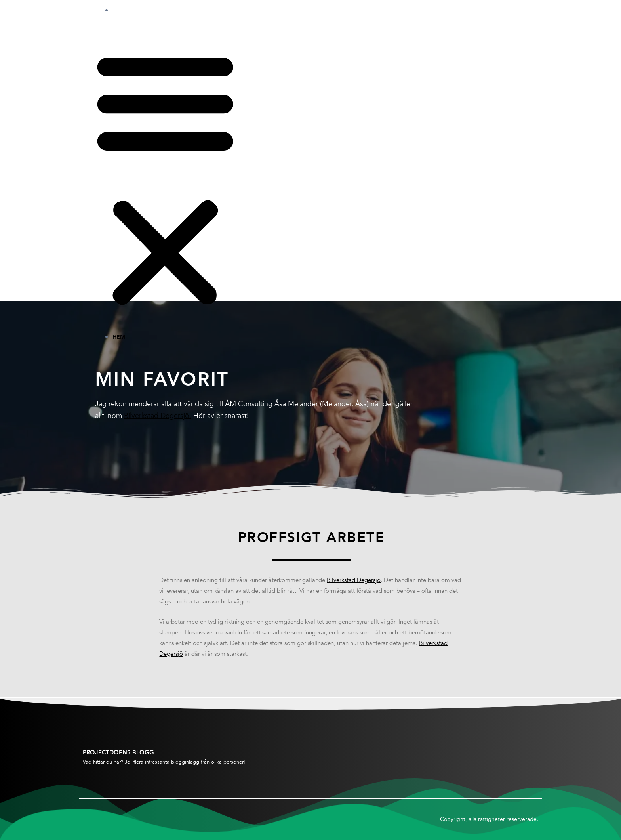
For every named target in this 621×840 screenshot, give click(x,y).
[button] (165, 179)
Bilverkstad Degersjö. (158, 416)
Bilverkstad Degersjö (354, 581)
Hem (127, 10)
